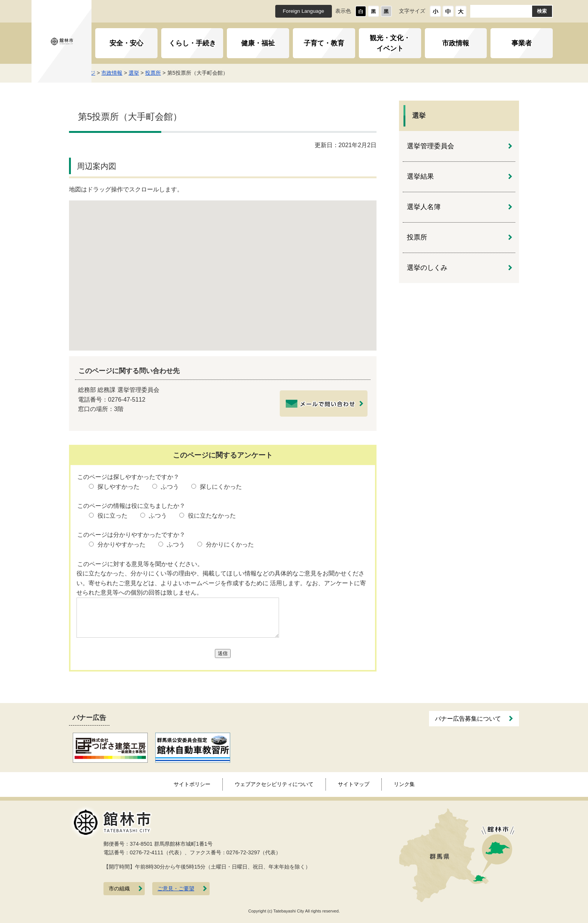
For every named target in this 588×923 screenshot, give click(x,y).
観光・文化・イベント (390, 43)
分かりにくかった (230, 544)
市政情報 (456, 43)
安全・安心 (126, 43)
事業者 (522, 43)
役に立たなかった (212, 516)
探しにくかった (221, 487)
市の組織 (119, 889)
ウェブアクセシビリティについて (274, 784)
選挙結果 (420, 176)
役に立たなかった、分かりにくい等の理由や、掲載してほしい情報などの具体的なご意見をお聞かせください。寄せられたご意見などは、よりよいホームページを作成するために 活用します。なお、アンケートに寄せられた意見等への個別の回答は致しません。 (221, 583)
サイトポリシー (192, 784)
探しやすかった (118, 487)
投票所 (186, 73)
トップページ (112, 73)
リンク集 (404, 784)
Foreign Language (303, 11)
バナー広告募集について (468, 719)
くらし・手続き (192, 43)
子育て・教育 (324, 43)
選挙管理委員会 (430, 146)
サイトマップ (354, 784)
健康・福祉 (258, 43)
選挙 (167, 73)
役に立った (112, 516)
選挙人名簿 (424, 207)
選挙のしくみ (427, 268)
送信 (223, 653)
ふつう (170, 487)
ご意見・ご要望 (176, 889)
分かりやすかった (121, 544)
